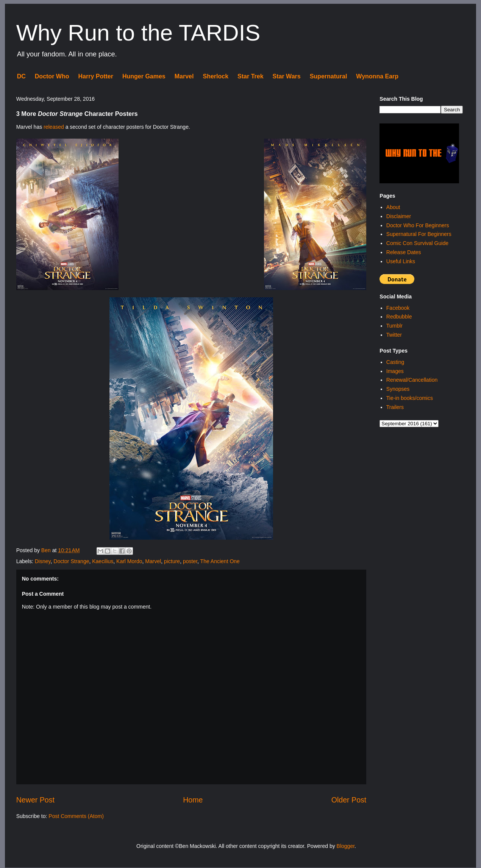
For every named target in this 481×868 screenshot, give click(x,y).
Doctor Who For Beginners (418, 225)
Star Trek (250, 76)
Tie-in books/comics (410, 398)
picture (172, 561)
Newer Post (35, 800)
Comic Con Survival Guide (417, 243)
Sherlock (216, 76)
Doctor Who (52, 76)
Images (395, 371)
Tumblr (394, 326)
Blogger (346, 846)
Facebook (398, 308)
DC (21, 76)
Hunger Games (144, 76)
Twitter (394, 335)
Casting (395, 362)
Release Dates (404, 252)
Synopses (398, 389)
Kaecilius (103, 561)
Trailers (395, 407)
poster (190, 561)
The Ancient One (220, 561)
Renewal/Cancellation (412, 380)
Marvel (184, 76)
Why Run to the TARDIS (138, 33)
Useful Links (401, 261)
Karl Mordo (129, 561)
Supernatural (329, 76)
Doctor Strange (71, 561)
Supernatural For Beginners (419, 234)
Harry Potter (95, 76)
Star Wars (287, 76)
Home (193, 800)
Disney (43, 561)
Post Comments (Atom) (76, 816)
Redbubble (399, 317)
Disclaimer (399, 216)
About (393, 207)
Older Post (349, 800)
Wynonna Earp (377, 76)
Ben (47, 550)
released (54, 127)
